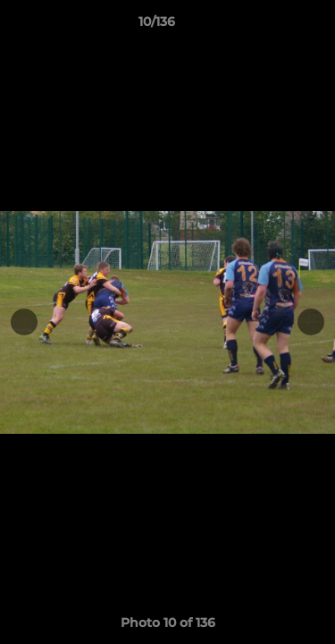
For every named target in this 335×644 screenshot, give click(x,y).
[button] (271, 26)
